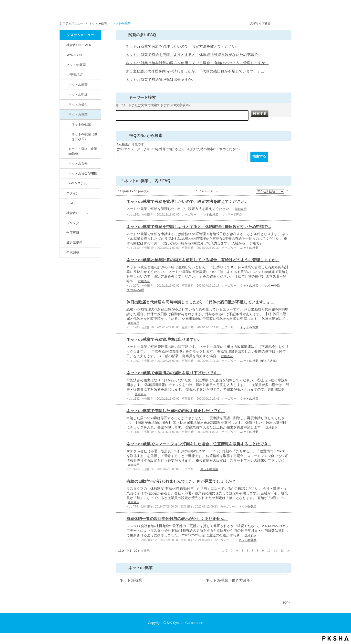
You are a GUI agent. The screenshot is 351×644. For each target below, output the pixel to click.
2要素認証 (76, 75)
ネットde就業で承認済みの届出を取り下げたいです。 (174, 373)
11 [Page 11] (275, 551)
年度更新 (73, 233)
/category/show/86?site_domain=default (65, 114)
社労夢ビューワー (79, 213)
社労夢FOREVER (79, 45)
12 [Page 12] (282, 551)
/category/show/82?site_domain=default (63, 65)
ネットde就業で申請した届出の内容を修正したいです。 (176, 411)
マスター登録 (271, 286)
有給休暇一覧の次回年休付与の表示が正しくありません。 (177, 519)
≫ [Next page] (289, 551)
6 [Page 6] (247, 551)
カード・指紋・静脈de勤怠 (83, 151)
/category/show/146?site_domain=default (63, 45)
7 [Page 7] (253, 551)
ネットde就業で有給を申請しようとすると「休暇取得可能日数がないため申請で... (193, 55)
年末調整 (73, 253)
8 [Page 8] (258, 551)
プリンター (74, 223)
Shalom (72, 203)
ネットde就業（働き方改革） (85, 137)
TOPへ (287, 603)
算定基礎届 (74, 243)
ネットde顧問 (98, 23)
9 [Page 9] (263, 551)
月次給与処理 (135, 290)
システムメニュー (71, 23)
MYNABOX (74, 55)
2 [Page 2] (227, 551)
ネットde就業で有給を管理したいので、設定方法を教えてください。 (182, 46)
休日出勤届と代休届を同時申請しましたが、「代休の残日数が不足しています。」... (195, 71)
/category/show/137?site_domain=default (65, 173)
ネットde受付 (78, 104)
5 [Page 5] (242, 551)
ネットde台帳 (78, 163)
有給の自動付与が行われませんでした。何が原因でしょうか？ (181, 481)
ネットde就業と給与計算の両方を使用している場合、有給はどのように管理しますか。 (197, 63)
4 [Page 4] (237, 551)
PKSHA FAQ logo (336, 638)
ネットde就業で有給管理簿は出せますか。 (160, 80)
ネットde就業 (78, 114)
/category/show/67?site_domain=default (63, 203)
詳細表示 (241, 209)
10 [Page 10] (269, 551)
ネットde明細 (78, 95)
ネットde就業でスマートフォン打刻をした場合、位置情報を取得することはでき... (199, 444)
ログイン (73, 193)
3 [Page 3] (232, 551)
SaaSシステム (77, 183)
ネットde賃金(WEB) (83, 173)
